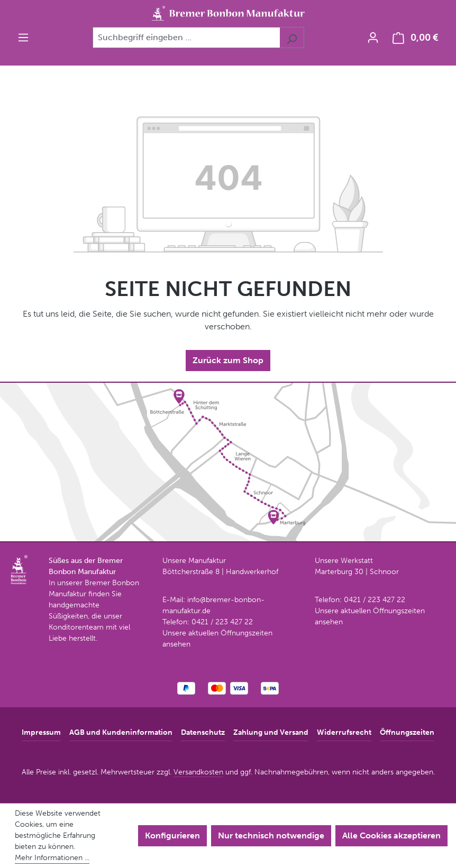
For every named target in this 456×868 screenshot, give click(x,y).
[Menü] (23, 38)
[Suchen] (292, 38)
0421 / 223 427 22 (222, 622)
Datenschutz (203, 732)
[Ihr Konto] (373, 38)
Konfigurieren (172, 835)
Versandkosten (198, 772)
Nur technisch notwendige (271, 835)
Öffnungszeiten (407, 732)
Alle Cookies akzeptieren (391, 835)
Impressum (41, 732)
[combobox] (186, 38)
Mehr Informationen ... (52, 858)
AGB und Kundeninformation (121, 732)
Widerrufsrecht (344, 732)
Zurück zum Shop (228, 360)
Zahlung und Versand (271, 732)
